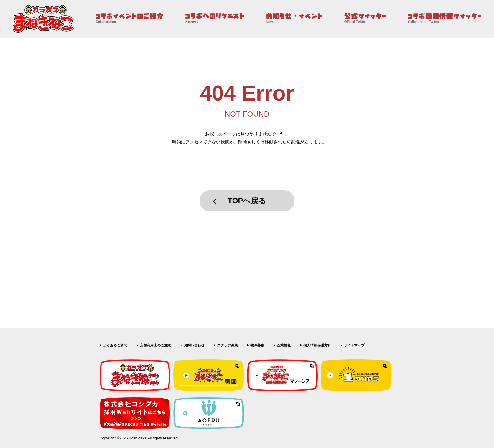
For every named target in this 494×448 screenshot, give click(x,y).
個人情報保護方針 (317, 345)
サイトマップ (354, 345)
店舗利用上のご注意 (155, 345)
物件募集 (257, 345)
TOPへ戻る (247, 201)
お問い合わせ (194, 345)
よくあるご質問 (115, 345)
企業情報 (284, 345)
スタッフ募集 (227, 345)
